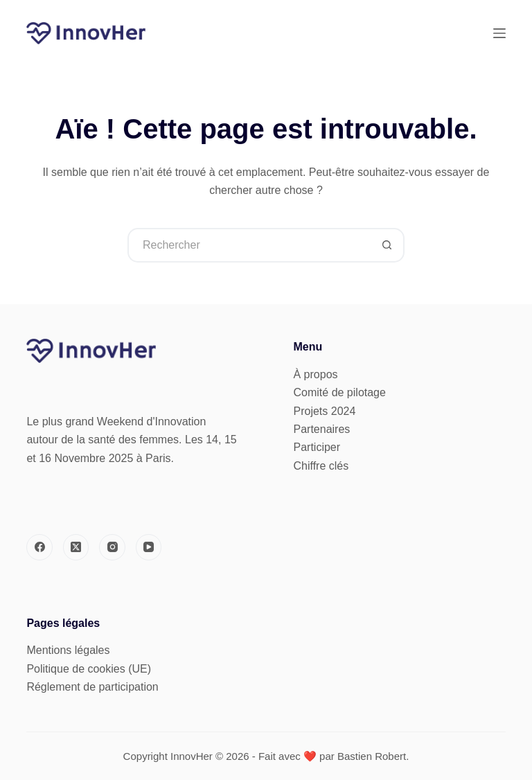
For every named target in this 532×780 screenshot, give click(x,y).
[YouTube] (149, 547)
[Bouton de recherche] (387, 245)
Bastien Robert (372, 756)
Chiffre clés (321, 466)
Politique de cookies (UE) (89, 669)
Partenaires (322, 429)
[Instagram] (112, 547)
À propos (316, 374)
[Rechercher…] (249, 245)
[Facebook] (39, 547)
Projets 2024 (325, 411)
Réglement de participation (92, 687)
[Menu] (499, 33)
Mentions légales (68, 650)
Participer (317, 447)
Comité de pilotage (340, 392)
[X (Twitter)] (76, 547)
